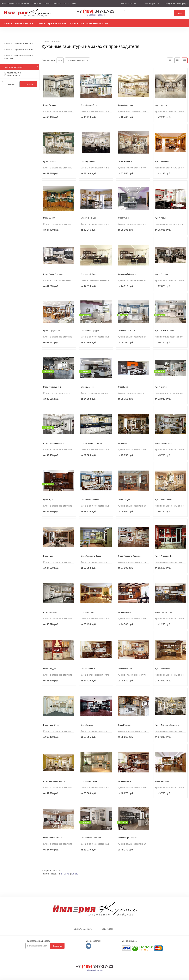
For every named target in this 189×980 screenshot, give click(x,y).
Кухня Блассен (87, 380)
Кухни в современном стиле (52, 25)
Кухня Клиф (123, 380)
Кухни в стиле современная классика (89, 25)
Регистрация (182, 4)
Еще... (75, 4)
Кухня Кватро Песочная (91, 831)
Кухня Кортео (161, 380)
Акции (66, 4)
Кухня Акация (124, 493)
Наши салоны (8, 4)
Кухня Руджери (124, 718)
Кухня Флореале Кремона (129, 549)
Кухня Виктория (87, 606)
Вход (168, 4)
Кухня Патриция (50, 98)
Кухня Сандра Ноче (164, 606)
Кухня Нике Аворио (163, 493)
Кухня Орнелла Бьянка (53, 437)
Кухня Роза (123, 437)
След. (67, 867)
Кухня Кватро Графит (127, 831)
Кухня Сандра (49, 662)
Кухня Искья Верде (89, 775)
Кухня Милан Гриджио (90, 324)
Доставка (57, 4)
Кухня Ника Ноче (162, 662)
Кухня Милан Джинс (52, 380)
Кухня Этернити (125, 155)
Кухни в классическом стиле (19, 25)
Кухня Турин (49, 493)
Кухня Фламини (50, 606)
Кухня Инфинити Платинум (167, 718)
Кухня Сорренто (88, 662)
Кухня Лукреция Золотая (91, 437)
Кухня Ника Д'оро (51, 718)
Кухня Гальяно (87, 718)
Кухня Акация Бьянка (90, 493)
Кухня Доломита (88, 155)
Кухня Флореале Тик (164, 549)
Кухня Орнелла (162, 267)
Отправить (57, 939)
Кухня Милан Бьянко (127, 324)
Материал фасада (14, 60)
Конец (74, 867)
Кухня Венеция (124, 606)
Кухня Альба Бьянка (127, 267)
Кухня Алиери (161, 98)
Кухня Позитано (125, 662)
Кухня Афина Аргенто (53, 831)
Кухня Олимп (49, 211)
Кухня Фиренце (124, 775)
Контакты (37, 4)
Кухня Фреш (160, 211)
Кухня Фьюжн (124, 211)
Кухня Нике (48, 549)
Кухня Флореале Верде (91, 549)
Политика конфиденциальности (136, 977)
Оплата (47, 4)
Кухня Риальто (50, 155)
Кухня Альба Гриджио (53, 267)
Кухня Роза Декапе (163, 437)
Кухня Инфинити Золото (54, 775)
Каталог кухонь (23, 4)
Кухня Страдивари (51, 324)
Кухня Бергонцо (162, 775)
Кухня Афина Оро (88, 211)
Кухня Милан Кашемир (165, 324)
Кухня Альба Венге (89, 267)
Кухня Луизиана (162, 155)
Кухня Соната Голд (89, 98)
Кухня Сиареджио (126, 98)
